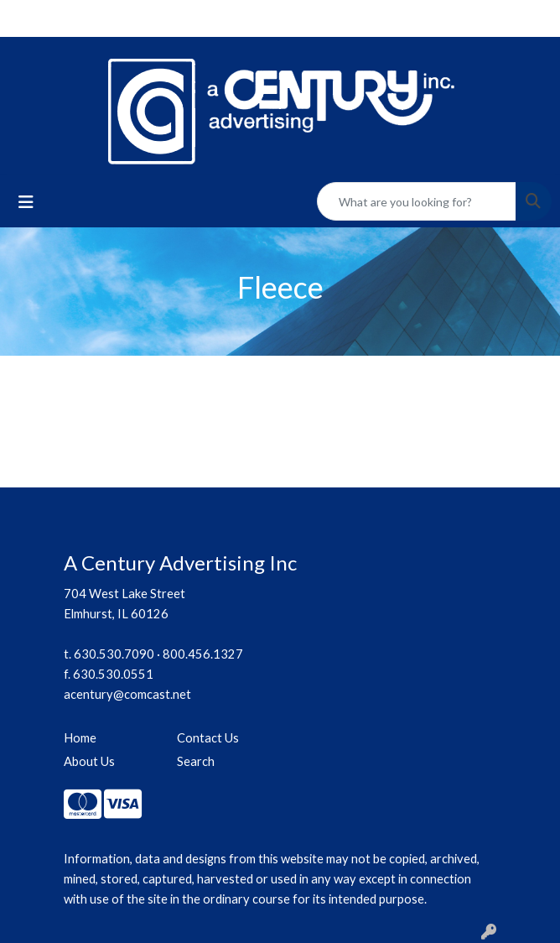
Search (196, 761)
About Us (89, 761)
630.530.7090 (114, 654)
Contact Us (208, 738)
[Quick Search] (417, 201)
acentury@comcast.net (127, 694)
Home (80, 738)
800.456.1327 (203, 654)
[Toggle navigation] (26, 202)
